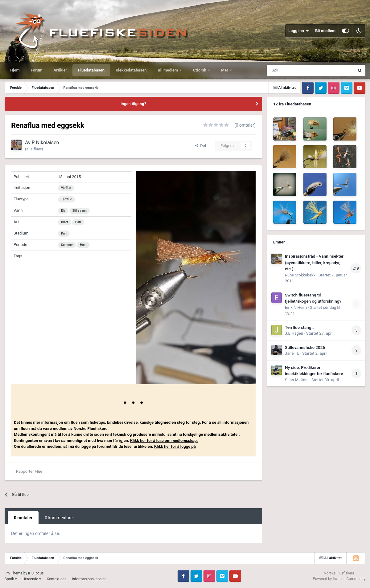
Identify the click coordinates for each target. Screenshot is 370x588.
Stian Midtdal (297, 380)
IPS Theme (14, 573)
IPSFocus (36, 573)
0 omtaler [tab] (23, 518)
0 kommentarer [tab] (59, 518)
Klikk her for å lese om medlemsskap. (164, 441)
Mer (225, 70)
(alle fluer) (34, 149)
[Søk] (295, 70)
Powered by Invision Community (339, 579)
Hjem (15, 70)
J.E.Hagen (294, 333)
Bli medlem (325, 31)
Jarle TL (292, 353)
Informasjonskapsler (89, 579)
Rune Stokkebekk (300, 275)
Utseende (32, 579)
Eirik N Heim (296, 307)
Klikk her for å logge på (175, 446)
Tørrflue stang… (300, 327)
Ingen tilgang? (133, 104)
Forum (37, 70)
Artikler (60, 70)
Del (200, 146)
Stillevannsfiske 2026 (305, 347)
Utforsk (200, 70)
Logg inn (298, 31)
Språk (11, 579)
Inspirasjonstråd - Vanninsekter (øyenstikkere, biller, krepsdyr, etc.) (314, 262)
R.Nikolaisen (45, 143)
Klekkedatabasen (131, 70)
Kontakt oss (57, 579)
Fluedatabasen (91, 70)
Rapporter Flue (29, 471)
